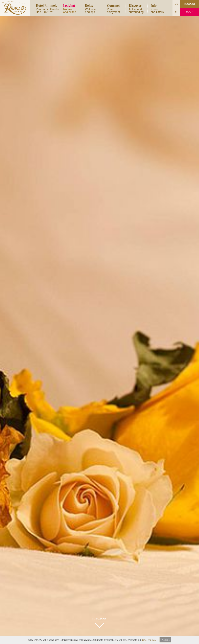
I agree (165, 640)
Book (190, 12)
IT (176, 12)
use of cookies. (149, 640)
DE (176, 4)
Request (190, 4)
